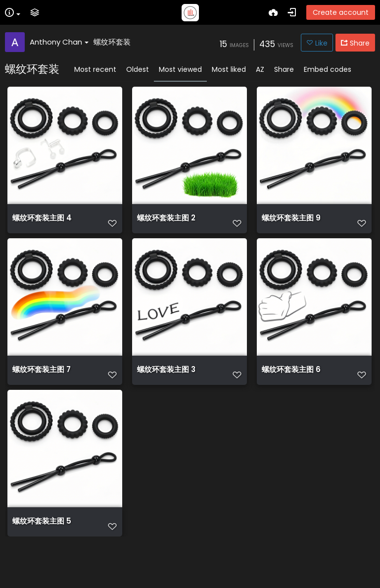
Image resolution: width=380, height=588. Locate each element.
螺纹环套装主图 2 (166, 223)
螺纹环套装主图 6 (291, 388)
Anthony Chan (59, 42)
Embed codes (328, 69)
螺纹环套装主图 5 (42, 554)
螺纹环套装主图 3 (166, 388)
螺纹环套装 (112, 42)
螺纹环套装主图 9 (291, 223)
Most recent (95, 69)
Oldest (138, 69)
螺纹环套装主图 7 (42, 388)
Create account (341, 12)
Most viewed (180, 69)
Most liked (229, 69)
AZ (260, 69)
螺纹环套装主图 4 (42, 223)
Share (284, 69)
